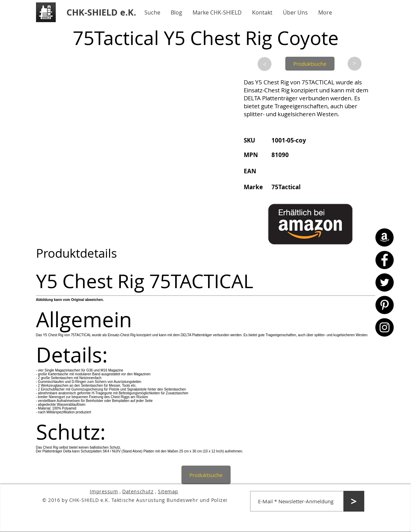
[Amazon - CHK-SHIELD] (385, 237)
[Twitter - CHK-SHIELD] (385, 282)
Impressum (104, 491)
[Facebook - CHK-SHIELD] (385, 260)
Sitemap (168, 491)
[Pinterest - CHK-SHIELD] (385, 305)
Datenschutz (138, 491)
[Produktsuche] (310, 64)
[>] (265, 64)
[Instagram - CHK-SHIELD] (385, 327)
